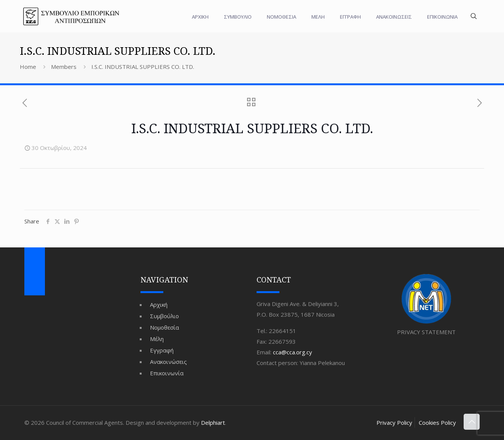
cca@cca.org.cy (293, 352)
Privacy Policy (394, 422)
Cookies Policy (437, 422)
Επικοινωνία (167, 373)
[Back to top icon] (472, 422)
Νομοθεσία (164, 327)
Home (28, 67)
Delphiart (213, 422)
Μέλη (157, 339)
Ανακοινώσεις (168, 362)
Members (64, 67)
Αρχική (159, 304)
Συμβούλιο (164, 316)
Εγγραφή (162, 350)
